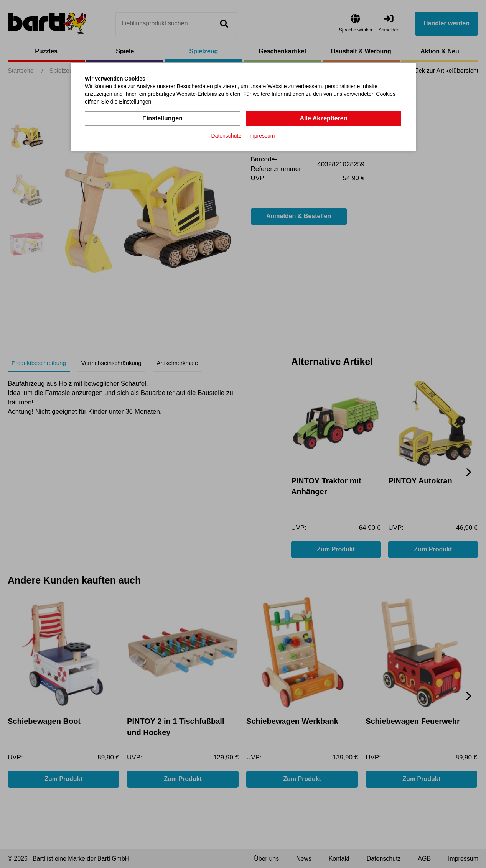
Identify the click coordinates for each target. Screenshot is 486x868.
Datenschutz (226, 136)
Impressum (261, 136)
